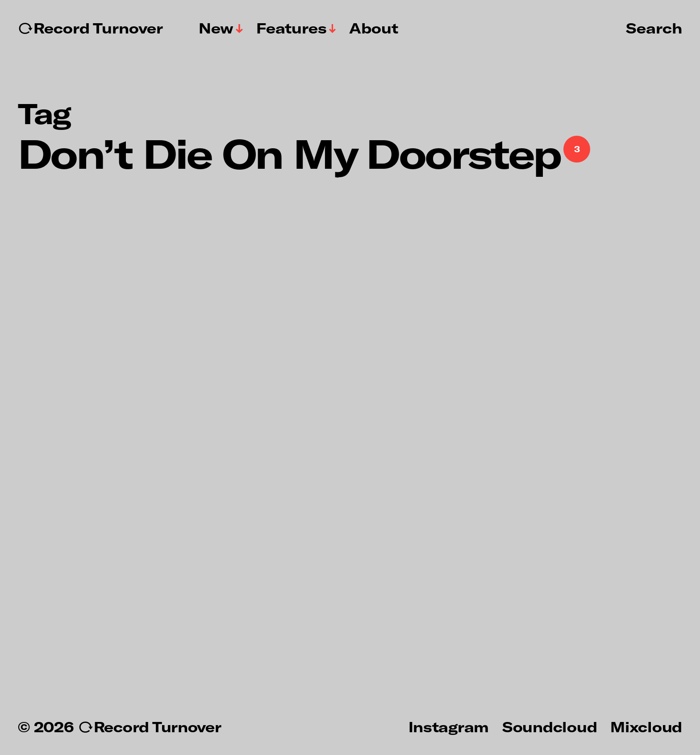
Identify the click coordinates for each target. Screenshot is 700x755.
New (216, 28)
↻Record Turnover (90, 28)
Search (654, 28)
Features (292, 28)
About (374, 28)
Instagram (449, 726)
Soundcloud (550, 726)
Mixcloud (646, 726)
